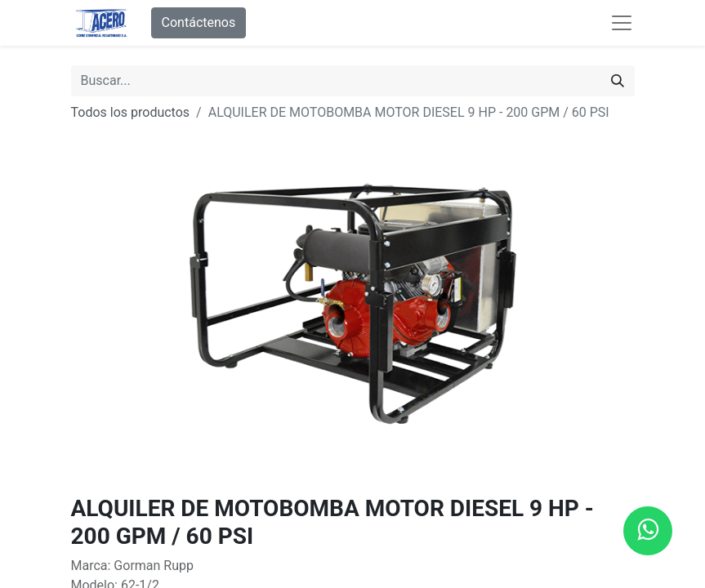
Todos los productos (131, 112)
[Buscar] (618, 81)
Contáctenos (199, 22)
